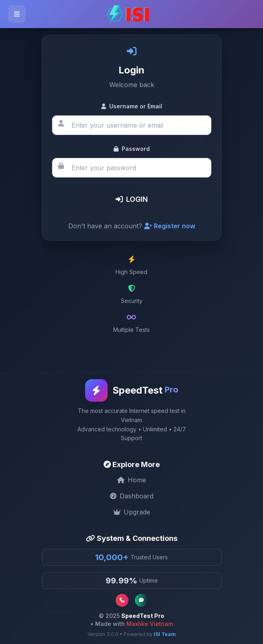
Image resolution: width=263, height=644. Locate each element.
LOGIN (132, 199)
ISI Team (165, 634)
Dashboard (132, 496)
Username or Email (132, 106)
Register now (170, 226)
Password (132, 149)
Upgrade (132, 512)
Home (132, 480)
